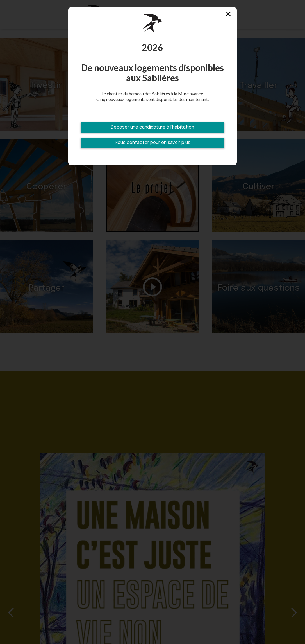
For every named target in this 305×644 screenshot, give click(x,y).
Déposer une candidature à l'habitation (152, 127)
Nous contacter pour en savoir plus (153, 143)
